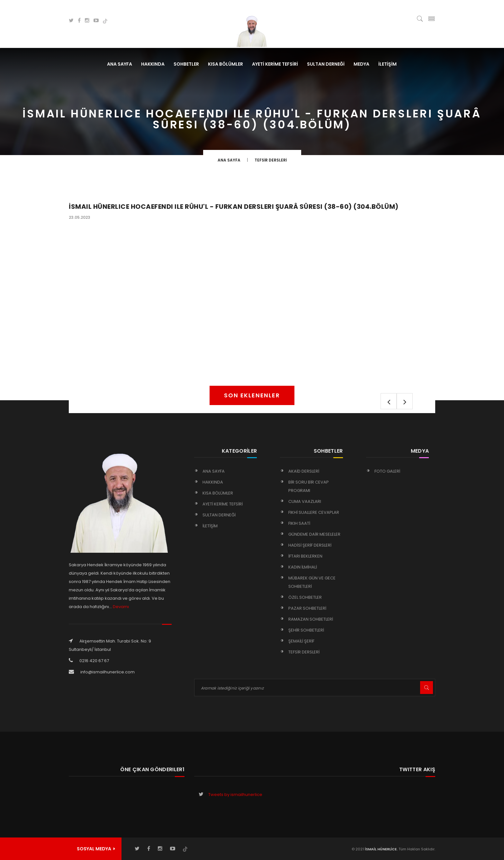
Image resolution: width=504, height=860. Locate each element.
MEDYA (361, 64)
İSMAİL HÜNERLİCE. (381, 849)
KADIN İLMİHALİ (303, 567)
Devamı (121, 607)
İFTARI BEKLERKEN (305, 556)
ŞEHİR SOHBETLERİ (306, 630)
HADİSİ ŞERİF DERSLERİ (310, 545)
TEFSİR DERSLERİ (271, 160)
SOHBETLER (186, 64)
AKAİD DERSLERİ (304, 471)
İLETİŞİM (387, 64)
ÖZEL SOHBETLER (305, 597)
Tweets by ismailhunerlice (235, 795)
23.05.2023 (80, 217)
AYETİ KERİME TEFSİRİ (275, 64)
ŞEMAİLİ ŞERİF (301, 641)
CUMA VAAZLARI (305, 501)
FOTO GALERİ (387, 471)
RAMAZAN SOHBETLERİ (311, 619)
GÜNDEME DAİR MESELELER (314, 534)
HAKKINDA (153, 64)
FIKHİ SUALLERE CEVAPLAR (314, 512)
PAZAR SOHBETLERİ (307, 608)
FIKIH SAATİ (299, 523)
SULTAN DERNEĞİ (326, 64)
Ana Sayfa (120, 64)
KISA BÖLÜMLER (225, 64)
